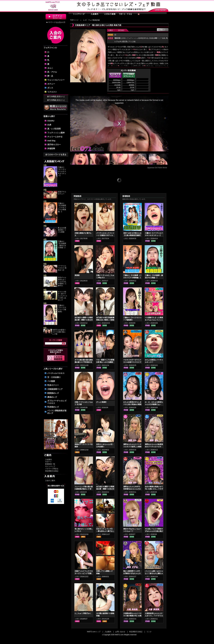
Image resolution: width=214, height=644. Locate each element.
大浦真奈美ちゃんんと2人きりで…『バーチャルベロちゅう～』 (154, 616)
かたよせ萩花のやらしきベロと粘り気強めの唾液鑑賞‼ (132, 404)
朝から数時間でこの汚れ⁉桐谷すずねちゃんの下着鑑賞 (132, 573)
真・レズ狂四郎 (54, 129)
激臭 (164, 38)
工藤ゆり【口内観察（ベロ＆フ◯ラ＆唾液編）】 (62, 207)
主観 (134, 42)
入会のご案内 (50, 481)
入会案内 (48, 460)
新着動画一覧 (50, 464)
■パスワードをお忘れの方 (56, 22)
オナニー (51, 84)
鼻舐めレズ (52, 397)
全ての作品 (56, 96)
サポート (48, 462)
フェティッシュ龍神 (56, 133)
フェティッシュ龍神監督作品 (138, 38)
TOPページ (74, 20)
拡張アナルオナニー (62, 193)
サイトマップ (50, 466)
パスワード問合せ (52, 469)
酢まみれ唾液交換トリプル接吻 (62, 230)
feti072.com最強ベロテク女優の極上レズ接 (59, 332)
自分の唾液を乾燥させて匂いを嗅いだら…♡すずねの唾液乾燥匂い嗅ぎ (154, 489)
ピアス (129, 42)
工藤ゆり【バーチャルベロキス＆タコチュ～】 (62, 171)
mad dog (51, 141)
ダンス (50, 88)
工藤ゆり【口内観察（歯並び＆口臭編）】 (62, 244)
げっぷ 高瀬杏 (101, 402)
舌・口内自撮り (54, 377)
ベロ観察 (51, 381)
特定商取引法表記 (52, 471)
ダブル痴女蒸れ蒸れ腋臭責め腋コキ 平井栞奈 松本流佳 (84, 362)
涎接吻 (77, 275)
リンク (149, 632)
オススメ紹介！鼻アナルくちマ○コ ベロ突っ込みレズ (62, 296)
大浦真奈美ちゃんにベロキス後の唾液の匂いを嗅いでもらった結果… (132, 616)
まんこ (50, 68)
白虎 (49, 125)
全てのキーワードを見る (56, 155)
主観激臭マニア (155, 38)
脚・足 (50, 76)
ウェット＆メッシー (56, 80)
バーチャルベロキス (56, 373)
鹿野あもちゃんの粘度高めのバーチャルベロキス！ (154, 447)
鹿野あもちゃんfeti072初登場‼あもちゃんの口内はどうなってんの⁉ (132, 489)
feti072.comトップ (94, 632)
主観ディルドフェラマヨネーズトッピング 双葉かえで (84, 573)
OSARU (51, 121)
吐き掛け (122, 38)
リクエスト (52, 92)
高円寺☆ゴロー (54, 145)
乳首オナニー (53, 385)
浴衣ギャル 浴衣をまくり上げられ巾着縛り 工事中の (62, 282)
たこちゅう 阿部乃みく (83, 613)
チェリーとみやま (55, 137)
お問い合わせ (120, 632)
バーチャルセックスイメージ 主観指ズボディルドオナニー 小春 (105, 235)
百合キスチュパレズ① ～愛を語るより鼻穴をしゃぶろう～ (105, 531)
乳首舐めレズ (53, 407)
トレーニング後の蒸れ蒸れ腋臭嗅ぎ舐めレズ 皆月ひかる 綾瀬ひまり (84, 489)
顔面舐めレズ (53, 393)
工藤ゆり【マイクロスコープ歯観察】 (62, 308)
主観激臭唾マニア (55, 389)
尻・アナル (52, 72)
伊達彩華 (51, 149)
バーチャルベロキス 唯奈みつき (62, 268)
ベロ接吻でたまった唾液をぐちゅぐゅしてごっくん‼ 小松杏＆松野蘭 (154, 320)
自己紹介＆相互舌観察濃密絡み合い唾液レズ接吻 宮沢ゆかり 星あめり (105, 320)
